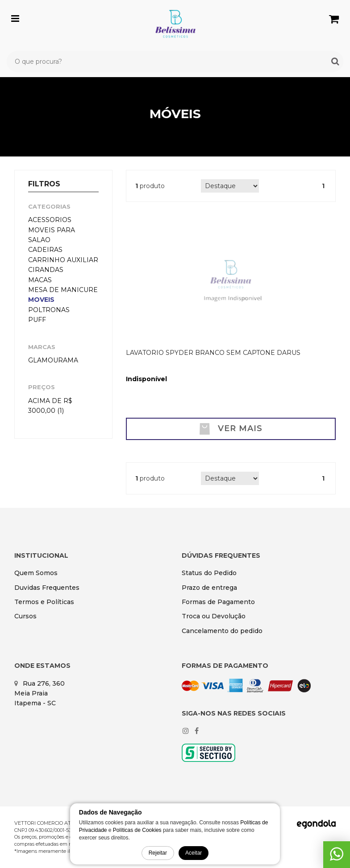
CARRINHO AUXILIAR (63, 260)
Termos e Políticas (44, 602)
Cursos (25, 616)
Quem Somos (36, 573)
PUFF (37, 320)
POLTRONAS (49, 310)
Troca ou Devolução (214, 616)
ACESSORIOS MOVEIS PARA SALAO (52, 230)
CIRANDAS (46, 270)
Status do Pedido (209, 573)
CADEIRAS (45, 250)
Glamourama (53, 360)
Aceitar (194, 853)
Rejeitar (158, 853)
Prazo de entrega (209, 588)
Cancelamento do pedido (222, 631)
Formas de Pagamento (218, 602)
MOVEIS (41, 300)
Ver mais (231, 429)
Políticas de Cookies (137, 830)
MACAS (40, 280)
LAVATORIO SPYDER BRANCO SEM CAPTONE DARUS (213, 353)
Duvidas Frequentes (47, 588)
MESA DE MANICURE (63, 290)
